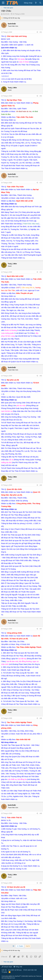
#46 (41, 485)
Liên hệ (4, 970)
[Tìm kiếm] (40, 3)
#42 (41, 96)
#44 (41, 272)
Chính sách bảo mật (30, 970)
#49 (41, 813)
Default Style (7, 967)
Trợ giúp (4, 972)
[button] (3, 3)
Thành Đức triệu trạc (31, 224)
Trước (20, 946)
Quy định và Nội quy (15, 970)
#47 (41, 629)
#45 (41, 376)
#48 (41, 718)
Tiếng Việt (18, 967)
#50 (41, 883)
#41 (41, 32)
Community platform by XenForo (19, 976)
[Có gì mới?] (36, 3)
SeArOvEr (6, 14)
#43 (41, 183)
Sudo (14, 978)
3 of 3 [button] (28, 946)
